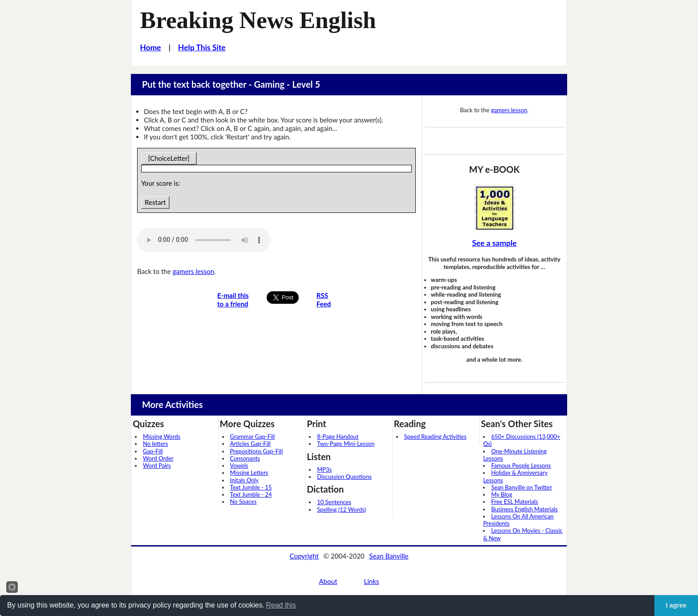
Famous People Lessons (521, 465)
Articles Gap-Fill (250, 444)
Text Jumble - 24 (251, 494)
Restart (155, 202)
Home (151, 47)
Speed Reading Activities (435, 437)
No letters (155, 444)
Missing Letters (249, 473)
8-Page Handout (338, 437)
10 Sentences (334, 502)
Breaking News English (258, 20)
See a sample (494, 243)
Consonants (245, 458)
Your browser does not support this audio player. (204, 240)
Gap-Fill (153, 451)
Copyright (304, 556)
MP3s (324, 469)
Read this (281, 605)
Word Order (158, 458)
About (328, 581)
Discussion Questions (344, 477)
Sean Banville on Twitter (521, 487)
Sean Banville (389, 556)
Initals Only (244, 480)
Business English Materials (524, 509)
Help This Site (202, 47)
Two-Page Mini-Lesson (346, 444)
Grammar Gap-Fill (253, 437)
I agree (676, 605)
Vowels (239, 465)
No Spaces (243, 502)
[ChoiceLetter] (169, 158)
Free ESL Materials (514, 502)
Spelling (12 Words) (341, 510)
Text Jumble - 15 (251, 487)
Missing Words (162, 437)
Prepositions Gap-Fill (257, 451)
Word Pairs (157, 465)
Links (371, 581)
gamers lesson (194, 271)
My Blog (501, 494)
